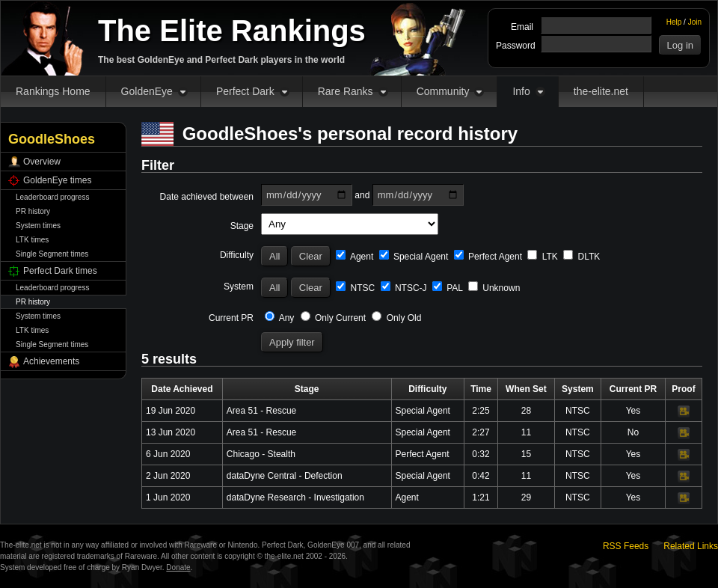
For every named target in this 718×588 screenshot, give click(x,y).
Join (695, 22)
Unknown (494, 288)
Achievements (51, 361)
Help (674, 22)
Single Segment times (52, 254)
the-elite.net (601, 91)
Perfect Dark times (60, 271)
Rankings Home (53, 91)
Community (443, 91)
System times (38, 226)
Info (521, 91)
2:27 (481, 432)
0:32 (481, 454)
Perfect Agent (488, 257)
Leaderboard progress (52, 197)
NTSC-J (404, 288)
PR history (33, 211)
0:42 (481, 476)
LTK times (32, 240)
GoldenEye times (57, 180)
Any (279, 318)
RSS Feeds (626, 546)
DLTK (582, 257)
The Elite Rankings (232, 31)
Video (684, 411)
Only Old (396, 318)
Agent (355, 257)
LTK (542, 257)
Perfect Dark (245, 91)
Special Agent (414, 257)
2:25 (481, 411)
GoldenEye (147, 91)
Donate (178, 567)
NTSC (355, 288)
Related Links (691, 546)
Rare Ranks (346, 91)
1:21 (481, 497)
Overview (42, 162)
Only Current (333, 318)
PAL (448, 288)
